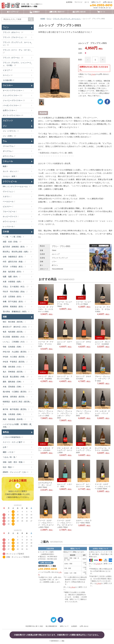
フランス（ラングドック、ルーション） (67, 19)
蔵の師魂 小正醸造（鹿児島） (16, 392)
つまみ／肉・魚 (10, 457)
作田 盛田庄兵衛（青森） (14, 262)
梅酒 (5, 166)
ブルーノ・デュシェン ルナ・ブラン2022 (84, 413)
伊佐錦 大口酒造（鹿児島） (15, 357)
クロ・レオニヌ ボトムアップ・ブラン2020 (84, 450)
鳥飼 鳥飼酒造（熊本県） (14, 419)
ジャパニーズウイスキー (14, 100)
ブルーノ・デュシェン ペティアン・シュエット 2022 (46, 413)
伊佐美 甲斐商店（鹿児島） (15, 362)
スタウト (7, 197)
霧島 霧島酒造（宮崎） (13, 382)
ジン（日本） (9, 136)
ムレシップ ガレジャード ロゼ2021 (46, 377)
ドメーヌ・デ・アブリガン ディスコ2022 (46, 344)
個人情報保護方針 (51, 626)
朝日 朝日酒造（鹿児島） (14, 322)
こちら (93, 74)
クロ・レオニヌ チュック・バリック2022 (102, 413)
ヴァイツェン (9, 192)
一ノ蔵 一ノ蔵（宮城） (13, 237)
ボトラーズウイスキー (13, 115)
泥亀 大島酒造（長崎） (13, 414)
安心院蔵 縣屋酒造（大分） (15, 337)
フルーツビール (10, 212)
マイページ (78, 2)
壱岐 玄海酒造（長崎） (13, 347)
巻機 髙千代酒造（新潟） (14, 302)
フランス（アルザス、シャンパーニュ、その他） (17, 64)
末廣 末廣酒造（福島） (13, 282)
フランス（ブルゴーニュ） (15, 37)
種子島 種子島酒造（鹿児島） (16, 409)
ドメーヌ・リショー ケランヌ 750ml (84, 303)
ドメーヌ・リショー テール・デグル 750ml (65, 304)
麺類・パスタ (9, 452)
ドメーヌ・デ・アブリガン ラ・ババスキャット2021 (46, 309)
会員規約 (74, 626)
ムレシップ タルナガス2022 (84, 377)
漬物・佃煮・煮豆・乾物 (14, 462)
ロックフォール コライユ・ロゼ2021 (102, 449)
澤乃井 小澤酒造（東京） (14, 267)
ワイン (49, 19)
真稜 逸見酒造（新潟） (13, 272)
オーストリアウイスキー (13, 90)
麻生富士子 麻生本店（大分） (16, 327)
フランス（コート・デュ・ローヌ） (17, 51)
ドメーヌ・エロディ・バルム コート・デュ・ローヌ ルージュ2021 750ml (65, 524)
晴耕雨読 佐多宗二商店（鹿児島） (17, 403)
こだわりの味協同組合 (13, 437)
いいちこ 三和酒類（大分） (15, 342)
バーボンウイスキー (12, 105)
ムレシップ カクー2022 (65, 343)
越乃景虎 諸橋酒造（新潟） (15, 247)
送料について (96, 2)
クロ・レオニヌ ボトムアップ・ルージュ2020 (65, 450)
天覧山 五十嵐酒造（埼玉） (16, 287)
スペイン (8, 75)
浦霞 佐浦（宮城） (12, 242)
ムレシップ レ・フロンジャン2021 (65, 377)
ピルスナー (8, 207)
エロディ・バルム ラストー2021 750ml (84, 521)
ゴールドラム (9, 146)
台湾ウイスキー (10, 110)
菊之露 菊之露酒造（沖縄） (16, 377)
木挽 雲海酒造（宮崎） (13, 387)
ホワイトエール (10, 221)
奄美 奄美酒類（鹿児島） (14, 332)
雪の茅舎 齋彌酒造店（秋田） (16, 312)
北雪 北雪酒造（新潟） (13, 297)
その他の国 (8, 80)
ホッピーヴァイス (11, 216)
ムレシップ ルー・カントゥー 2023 (84, 485)
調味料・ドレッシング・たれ (16, 472)
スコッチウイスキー (13, 95)
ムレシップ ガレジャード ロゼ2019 (102, 343)
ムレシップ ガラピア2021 (84, 343)
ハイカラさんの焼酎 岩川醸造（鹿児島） (17, 426)
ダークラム (8, 151)
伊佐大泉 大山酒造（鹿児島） (16, 352)
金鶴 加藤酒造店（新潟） (14, 257)
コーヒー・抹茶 (10, 176)
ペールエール (9, 202)
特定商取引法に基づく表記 (34, 626)
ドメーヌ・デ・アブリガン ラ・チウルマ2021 (102, 309)
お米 (5, 447)
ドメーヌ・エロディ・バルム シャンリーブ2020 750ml (103, 486)
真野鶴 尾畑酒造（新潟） (14, 307)
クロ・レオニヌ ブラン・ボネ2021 (46, 449)
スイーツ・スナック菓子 (14, 442)
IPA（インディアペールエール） (16, 187)
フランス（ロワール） (13, 58)
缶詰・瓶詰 (8, 467)
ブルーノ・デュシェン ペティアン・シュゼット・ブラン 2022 (65, 414)
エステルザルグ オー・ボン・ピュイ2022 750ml (45, 485)
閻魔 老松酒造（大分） (13, 367)
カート (87, 2)
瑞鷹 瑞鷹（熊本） (12, 277)
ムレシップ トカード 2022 (65, 485)
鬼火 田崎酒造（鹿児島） (14, 372)
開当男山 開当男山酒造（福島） (17, 252)
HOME (43, 19)
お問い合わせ (108, 2)
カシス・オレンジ (11, 171)
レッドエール (9, 226)
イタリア (8, 70)
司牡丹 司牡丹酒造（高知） (15, 292)
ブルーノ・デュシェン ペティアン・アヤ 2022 (102, 379)
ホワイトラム (9, 156)
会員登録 (69, 2)
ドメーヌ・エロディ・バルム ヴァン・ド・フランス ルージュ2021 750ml (46, 524)
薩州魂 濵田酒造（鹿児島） (15, 397)
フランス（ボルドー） (13, 32)
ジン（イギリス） (11, 131)
